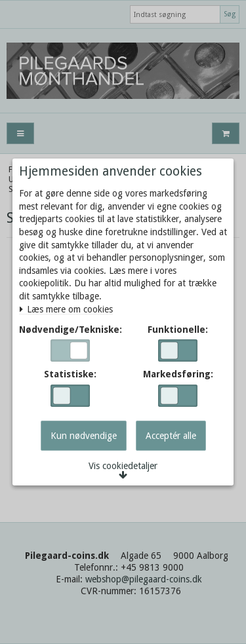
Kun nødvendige (84, 436)
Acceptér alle (171, 436)
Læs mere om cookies (66, 310)
